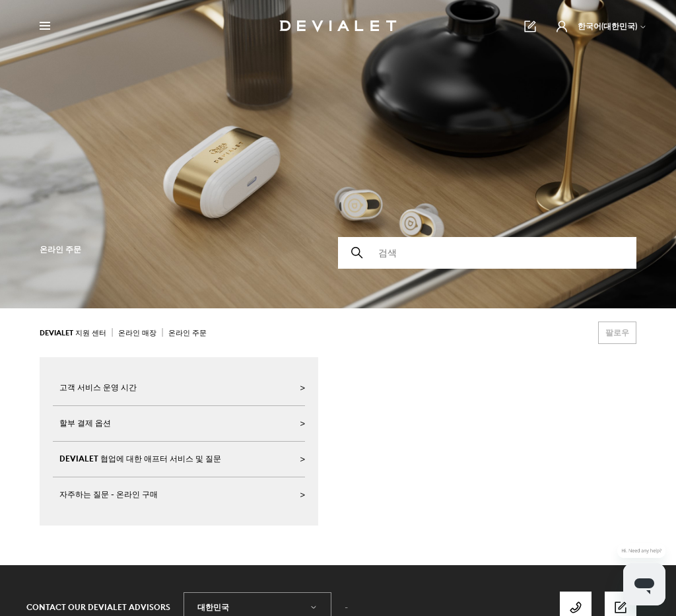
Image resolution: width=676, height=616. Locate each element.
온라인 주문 (187, 333)
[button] (562, 26)
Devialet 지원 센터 (73, 333)
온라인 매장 (137, 333)
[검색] (487, 253)
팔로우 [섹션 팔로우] (617, 332)
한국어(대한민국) (612, 26)
